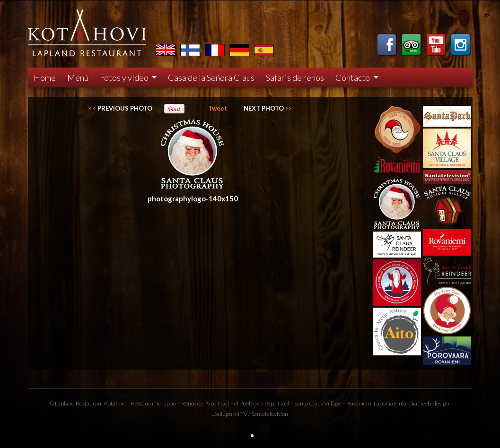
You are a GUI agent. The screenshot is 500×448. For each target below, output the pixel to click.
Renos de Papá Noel (205, 403)
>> (268, 108)
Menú (78, 78)
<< (120, 108)
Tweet (218, 108)
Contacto (353, 78)
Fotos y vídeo (125, 78)
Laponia (383, 403)
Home (45, 78)
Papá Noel (277, 403)
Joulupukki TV (230, 414)
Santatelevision (270, 414)
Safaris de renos (295, 78)
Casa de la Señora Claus (211, 78)
